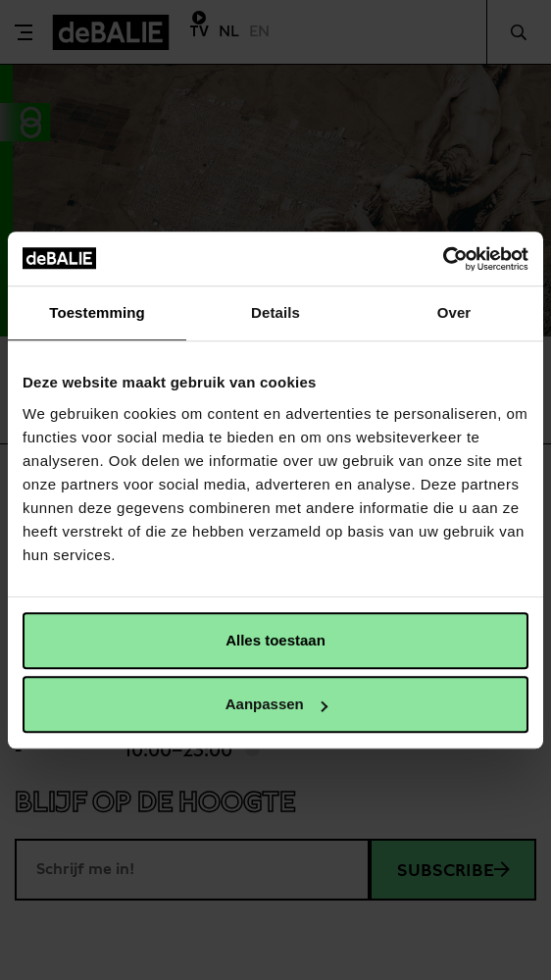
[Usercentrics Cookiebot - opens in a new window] (443, 259)
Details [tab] (275, 312)
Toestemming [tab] (97, 312)
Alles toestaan (275, 640)
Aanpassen (276, 704)
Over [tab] (454, 312)
